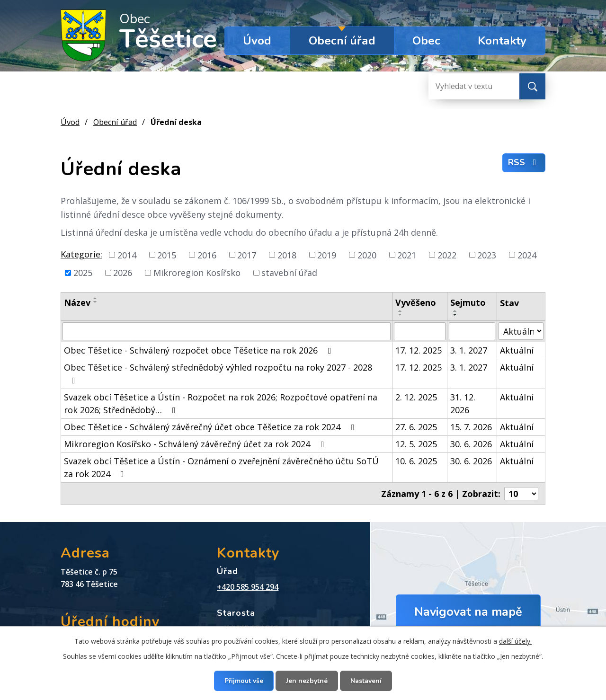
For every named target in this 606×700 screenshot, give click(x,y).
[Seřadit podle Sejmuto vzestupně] (455, 311)
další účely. (515, 641)
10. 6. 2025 (416, 461)
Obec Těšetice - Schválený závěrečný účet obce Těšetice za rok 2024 (211, 427)
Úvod (257, 41)
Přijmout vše (244, 681)
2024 (527, 255)
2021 (407, 255)
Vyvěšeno (416, 302)
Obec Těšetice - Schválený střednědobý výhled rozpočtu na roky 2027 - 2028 (218, 373)
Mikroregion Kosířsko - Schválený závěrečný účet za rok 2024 (196, 444)
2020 (367, 255)
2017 (247, 255)
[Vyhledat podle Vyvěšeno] (420, 331)
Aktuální (517, 350)
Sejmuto (468, 302)
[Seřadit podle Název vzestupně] (96, 298)
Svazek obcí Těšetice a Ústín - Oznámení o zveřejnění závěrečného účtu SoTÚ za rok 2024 (221, 467)
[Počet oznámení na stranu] (521, 494)
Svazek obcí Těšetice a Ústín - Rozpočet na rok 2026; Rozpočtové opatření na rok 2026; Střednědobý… (221, 403)
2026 (123, 273)
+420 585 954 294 (248, 587)
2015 (167, 255)
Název (77, 302)
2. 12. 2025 (416, 397)
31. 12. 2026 (463, 403)
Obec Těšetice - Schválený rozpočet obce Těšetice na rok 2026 (200, 350)
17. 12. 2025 (419, 350)
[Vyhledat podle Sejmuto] (472, 331)
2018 (287, 255)
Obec (426, 41)
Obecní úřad (342, 41)
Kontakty (502, 41)
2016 (207, 255)
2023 (487, 255)
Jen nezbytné (307, 681)
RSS (524, 162)
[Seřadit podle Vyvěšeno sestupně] (401, 315)
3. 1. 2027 (469, 350)
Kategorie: (81, 254)
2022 (447, 255)
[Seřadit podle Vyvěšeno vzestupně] (401, 311)
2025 (83, 273)
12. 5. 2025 (416, 444)
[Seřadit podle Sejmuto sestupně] (455, 315)
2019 (327, 255)
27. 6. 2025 (416, 427)
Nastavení (366, 681)
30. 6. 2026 (471, 444)
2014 (127, 255)
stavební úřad (289, 273)
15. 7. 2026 (471, 427)
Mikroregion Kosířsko (197, 273)
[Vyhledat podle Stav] (521, 331)
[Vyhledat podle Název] (227, 331)
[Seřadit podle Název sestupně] (96, 302)
